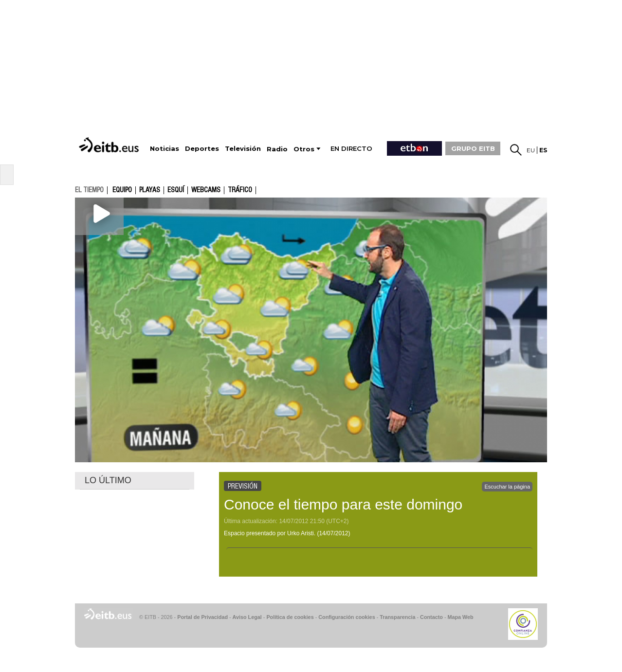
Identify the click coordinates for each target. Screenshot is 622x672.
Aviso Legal (247, 617)
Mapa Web (460, 617)
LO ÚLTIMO (108, 480)
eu (531, 150)
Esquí (176, 190)
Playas (150, 190)
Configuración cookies (347, 617)
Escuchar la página (507, 487)
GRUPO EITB (473, 148)
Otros (304, 149)
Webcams (206, 190)
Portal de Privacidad (202, 617)
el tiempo (89, 190)
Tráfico (240, 190)
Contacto (431, 617)
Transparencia (397, 617)
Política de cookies (290, 617)
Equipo (122, 190)
